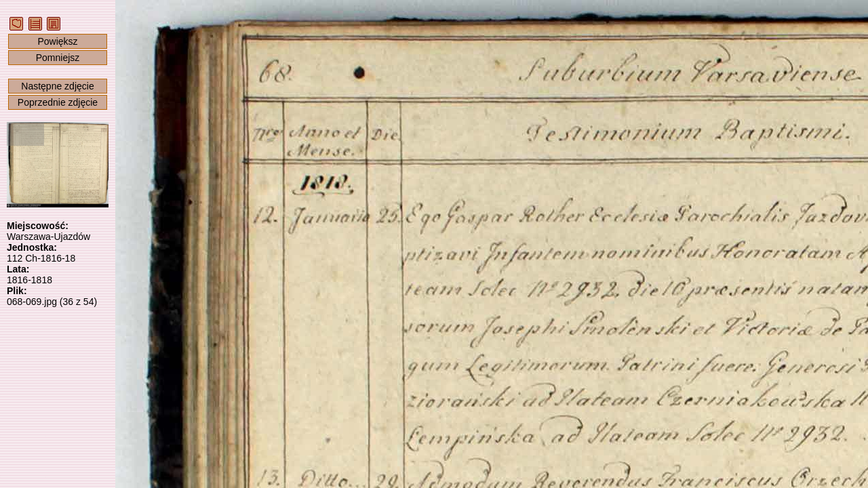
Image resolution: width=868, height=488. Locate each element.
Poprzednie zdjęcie (58, 102)
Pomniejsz (58, 58)
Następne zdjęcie (57, 86)
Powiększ (57, 41)
